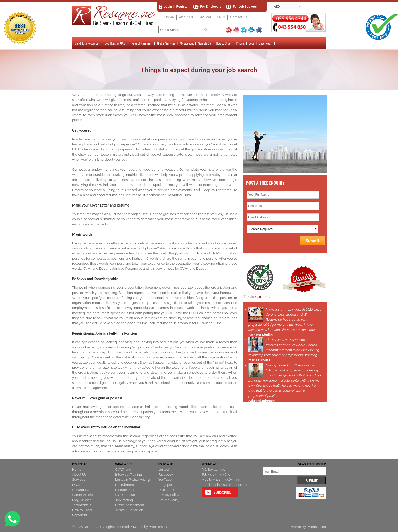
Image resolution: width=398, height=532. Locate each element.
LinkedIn (165, 469)
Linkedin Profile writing (132, 480)
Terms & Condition (129, 510)
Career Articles (83, 495)
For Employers (211, 6)
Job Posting (124, 500)
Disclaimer (166, 490)
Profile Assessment (130, 505)
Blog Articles (82, 500)
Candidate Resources (87, 43)
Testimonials (82, 505)
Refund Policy (169, 500)
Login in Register (176, 6)
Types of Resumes (141, 43)
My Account (187, 43)
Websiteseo (158, 527)
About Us (186, 17)
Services (205, 17)
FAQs (221, 17)
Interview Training (129, 475)
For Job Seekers (245, 6)
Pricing (241, 43)
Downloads (265, 43)
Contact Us (239, 17)
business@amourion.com (230, 485)
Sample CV (205, 43)
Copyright (80, 515)
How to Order (224, 43)
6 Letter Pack (125, 490)
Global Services (166, 43)
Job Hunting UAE (115, 43)
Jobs (252, 43)
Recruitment (125, 485)
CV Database (125, 495)
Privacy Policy (169, 495)
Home (169, 17)
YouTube (165, 480)
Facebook (166, 475)
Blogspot (165, 485)
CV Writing (123, 469)
